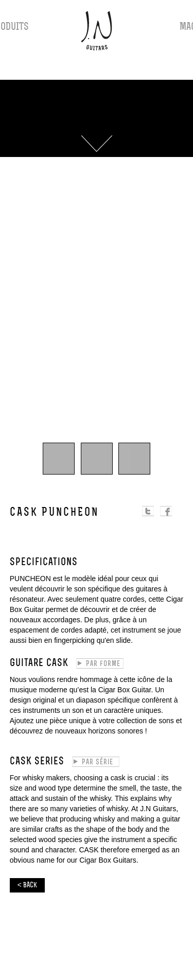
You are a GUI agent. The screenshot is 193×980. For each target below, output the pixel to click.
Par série (98, 763)
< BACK (27, 886)
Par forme (103, 664)
